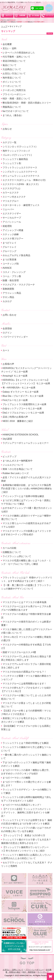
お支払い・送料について (13, 970)
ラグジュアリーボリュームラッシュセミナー (26, 443)
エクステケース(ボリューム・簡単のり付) (24, 180)
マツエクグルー (11, 201)
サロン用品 (8, 297)
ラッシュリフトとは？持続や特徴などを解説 (26, 743)
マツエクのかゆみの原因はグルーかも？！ (24, 672)
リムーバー (8, 209)
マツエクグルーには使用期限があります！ (24, 684)
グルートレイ (10, 247)
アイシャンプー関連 (13, 230)
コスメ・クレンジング (14, 272)
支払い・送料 (10, 48)
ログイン (7, 333)
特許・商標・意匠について (16, 99)
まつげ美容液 (10, 260)
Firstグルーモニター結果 (15, 400)
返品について (10, 65)
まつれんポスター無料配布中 (18, 461)
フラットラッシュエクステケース (20, 168)
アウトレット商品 (12, 293)
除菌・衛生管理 (11, 280)
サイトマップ (43, 972)
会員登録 (7, 328)
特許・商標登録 (29, 972)
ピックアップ (10, 457)
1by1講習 (7, 439)
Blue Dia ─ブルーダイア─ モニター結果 (23, 396)
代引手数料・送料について (16, 57)
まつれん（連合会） (13, 115)
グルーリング (10, 251)
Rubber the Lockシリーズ (16, 473)
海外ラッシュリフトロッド (16, 151)
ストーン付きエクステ (14, 197)
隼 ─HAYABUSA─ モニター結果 (19, 388)
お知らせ (7, 129)
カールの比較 (10, 548)
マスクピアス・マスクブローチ (19, 285)
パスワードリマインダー (15, 337)
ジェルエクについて (13, 465)
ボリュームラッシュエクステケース (21, 176)
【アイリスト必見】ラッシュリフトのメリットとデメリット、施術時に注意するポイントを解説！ (26, 812)
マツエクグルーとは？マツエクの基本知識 (24, 602)
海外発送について (12, 78)
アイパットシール (12, 222)
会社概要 (7, 44)
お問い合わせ (10, 315)
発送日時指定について (14, 61)
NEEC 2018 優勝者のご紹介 (18, 421)
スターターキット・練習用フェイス (21, 205)
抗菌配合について (12, 552)
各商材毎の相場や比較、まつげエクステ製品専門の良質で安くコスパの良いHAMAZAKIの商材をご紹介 (27, 489)
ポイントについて (12, 82)
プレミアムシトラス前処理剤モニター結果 (24, 404)
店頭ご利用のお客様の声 (15, 417)
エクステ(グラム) (11, 188)
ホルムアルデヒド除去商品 (16, 255)
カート (6, 350)
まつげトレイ (10, 243)
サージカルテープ (12, 218)
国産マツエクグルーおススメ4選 (19, 652)
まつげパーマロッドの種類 (16, 778)
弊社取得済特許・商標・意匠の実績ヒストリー (27, 103)
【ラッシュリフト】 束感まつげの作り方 (24, 835)
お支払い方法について (14, 73)
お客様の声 (8, 364)
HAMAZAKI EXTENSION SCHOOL (21, 435)
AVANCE (7, 268)
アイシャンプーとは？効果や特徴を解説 (23, 496)
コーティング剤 (11, 264)
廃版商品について (12, 107)
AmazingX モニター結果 (15, 376)
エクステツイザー (12, 214)
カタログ (7, 301)
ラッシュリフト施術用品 (15, 159)
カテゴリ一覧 (10, 142)
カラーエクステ (11, 193)
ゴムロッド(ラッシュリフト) (17, 155)
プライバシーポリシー (14, 94)
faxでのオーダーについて (16, 111)
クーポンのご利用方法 (14, 90)
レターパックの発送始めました (19, 53)
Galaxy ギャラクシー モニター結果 (21, 392)
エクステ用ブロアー (13, 239)
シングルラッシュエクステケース (20, 172)
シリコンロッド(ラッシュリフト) (20, 147)
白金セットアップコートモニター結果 (22, 409)
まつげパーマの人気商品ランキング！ (22, 805)
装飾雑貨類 (8, 289)
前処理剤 (7, 226)
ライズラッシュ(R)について (17, 556)
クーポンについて (12, 86)
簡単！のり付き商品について (18, 469)
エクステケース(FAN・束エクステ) (21, 184)
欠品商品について (12, 69)
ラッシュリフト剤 (12, 163)
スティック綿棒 (11, 234)
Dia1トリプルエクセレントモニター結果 (23, 413)
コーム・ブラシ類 (12, 276)
